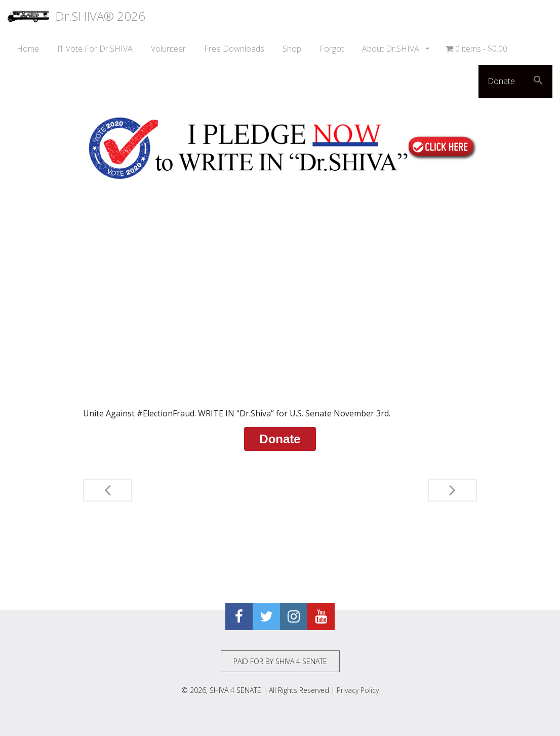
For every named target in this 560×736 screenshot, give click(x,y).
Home (28, 49)
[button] (538, 82)
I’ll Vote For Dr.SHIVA (95, 49)
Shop (292, 49)
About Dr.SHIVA (392, 49)
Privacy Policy (358, 690)
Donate (501, 81)
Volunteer (168, 49)
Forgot (332, 49)
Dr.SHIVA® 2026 (76, 16)
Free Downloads (234, 49)
